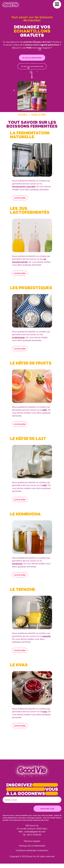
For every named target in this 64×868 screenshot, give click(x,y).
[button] (57, 5)
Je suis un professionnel (32, 66)
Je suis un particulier (32, 58)
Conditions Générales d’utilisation (32, 850)
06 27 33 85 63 (34, 835)
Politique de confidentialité (32, 846)
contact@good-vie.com (35, 832)
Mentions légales (32, 841)
